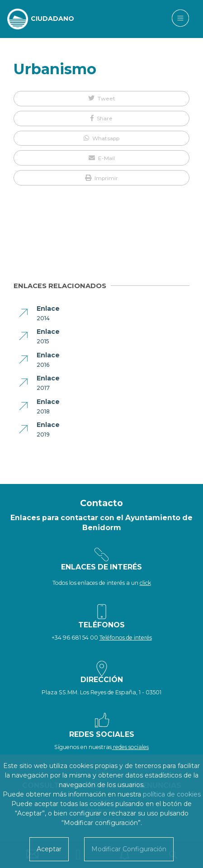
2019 (43, 434)
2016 (43, 365)
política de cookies (172, 794)
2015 (43, 341)
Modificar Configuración (129, 849)
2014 (43, 318)
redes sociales (130, 747)
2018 (43, 411)
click (145, 583)
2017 (43, 388)
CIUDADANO (52, 19)
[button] (101, 99)
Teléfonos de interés (126, 638)
